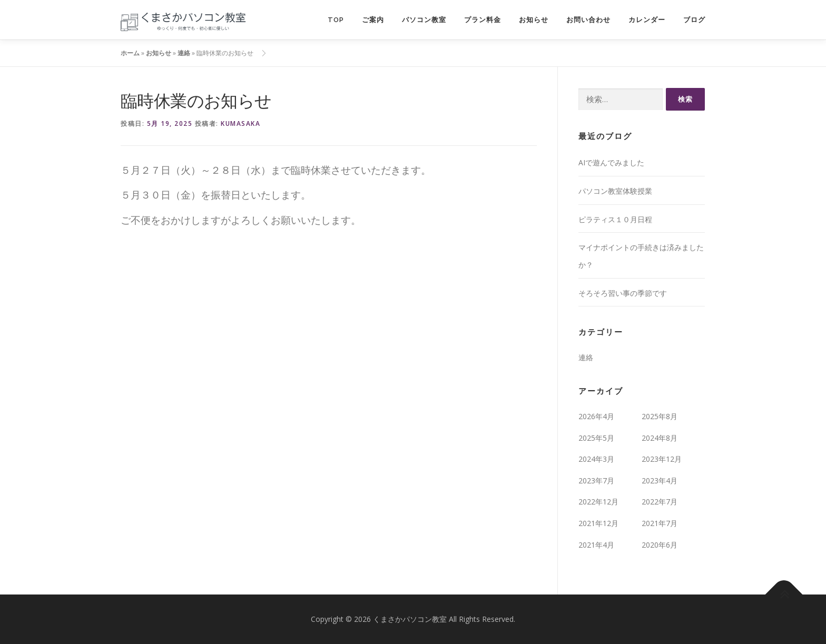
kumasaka (240, 123)
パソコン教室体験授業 (615, 191)
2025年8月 (660, 416)
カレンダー (647, 20)
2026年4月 (596, 416)
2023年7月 (596, 480)
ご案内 (373, 20)
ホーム (130, 53)
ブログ (694, 20)
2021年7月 (660, 523)
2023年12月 (662, 459)
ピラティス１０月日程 (615, 219)
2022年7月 (660, 502)
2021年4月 (596, 545)
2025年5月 (596, 438)
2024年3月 (596, 459)
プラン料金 (483, 20)
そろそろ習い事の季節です (623, 293)
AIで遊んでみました (611, 162)
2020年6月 (660, 545)
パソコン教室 (424, 20)
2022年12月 (598, 502)
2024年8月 (660, 438)
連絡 (184, 53)
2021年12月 (598, 523)
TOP (336, 20)
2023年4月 (660, 480)
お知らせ (534, 20)
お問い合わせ (588, 20)
